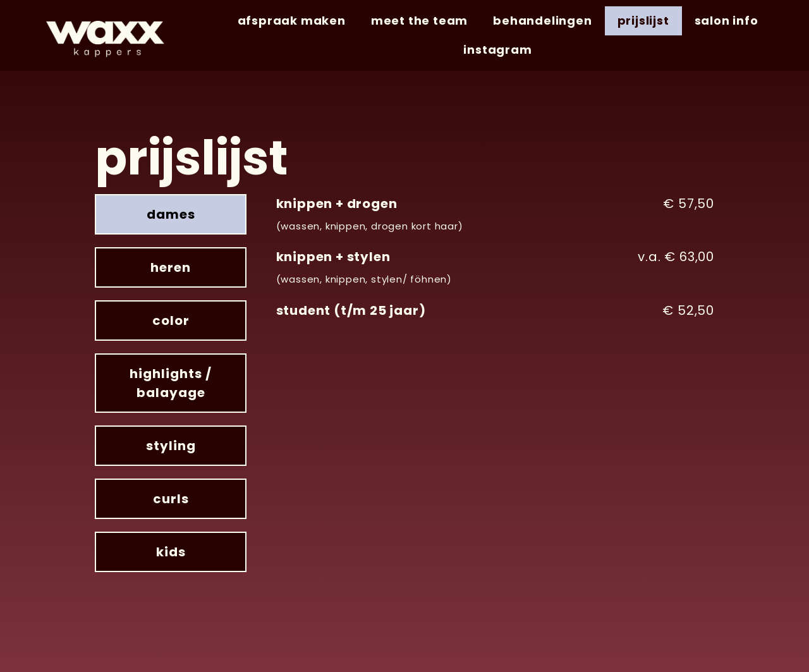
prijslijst (643, 21)
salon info (727, 21)
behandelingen (542, 21)
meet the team (419, 21)
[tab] (171, 214)
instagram (497, 50)
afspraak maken (292, 21)
